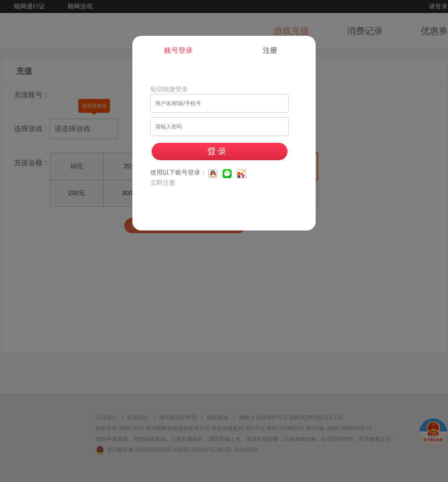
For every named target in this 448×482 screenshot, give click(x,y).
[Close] (323, 30)
